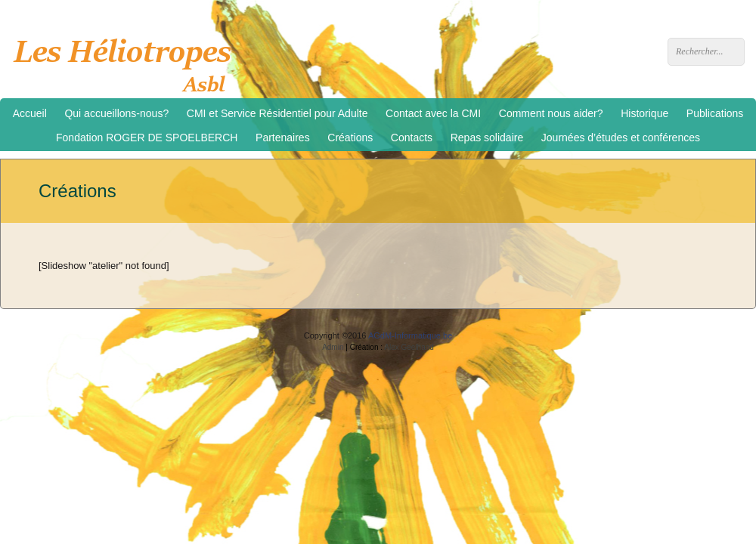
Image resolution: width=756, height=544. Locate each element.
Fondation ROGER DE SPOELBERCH (147, 138)
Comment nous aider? (551, 113)
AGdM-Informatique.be (410, 335)
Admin (333, 347)
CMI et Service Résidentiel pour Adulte (277, 113)
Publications (715, 113)
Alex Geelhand (409, 347)
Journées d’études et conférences (621, 138)
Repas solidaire (487, 138)
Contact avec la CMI (433, 113)
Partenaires (283, 138)
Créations (350, 138)
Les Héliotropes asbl (127, 61)
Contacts (412, 138)
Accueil (30, 113)
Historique (644, 113)
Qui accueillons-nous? (116, 113)
